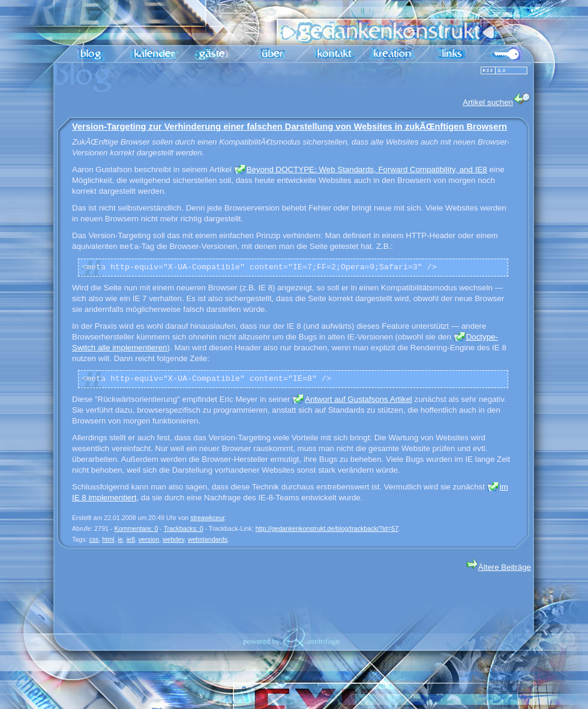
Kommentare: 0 (136, 528)
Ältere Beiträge (499, 567)
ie (120, 539)
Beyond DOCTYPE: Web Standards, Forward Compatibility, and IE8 (367, 169)
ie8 (131, 539)
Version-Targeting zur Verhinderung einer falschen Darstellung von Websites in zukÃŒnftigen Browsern (289, 127)
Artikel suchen (497, 100)
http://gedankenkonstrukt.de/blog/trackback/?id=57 (327, 528)
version (149, 539)
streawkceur (207, 518)
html (108, 539)
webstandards (208, 539)
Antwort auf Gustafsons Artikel (358, 399)
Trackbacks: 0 (184, 528)
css (94, 539)
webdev (173, 539)
